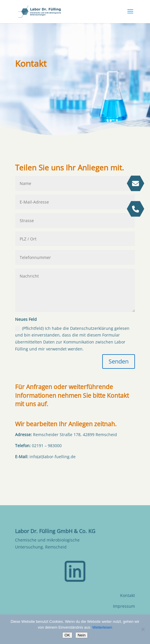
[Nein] (143, 629)
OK (67, 635)
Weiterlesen (102, 627)
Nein (82, 635)
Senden (119, 361)
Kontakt (128, 595)
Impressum (124, 606)
